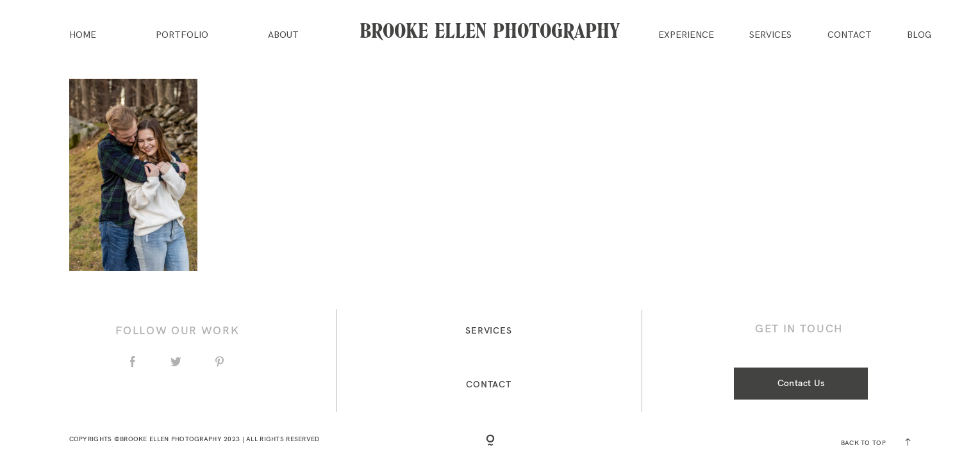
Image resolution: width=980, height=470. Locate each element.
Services (770, 35)
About (283, 35)
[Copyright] (490, 441)
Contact (850, 35)
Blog (919, 35)
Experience (686, 35)
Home (83, 35)
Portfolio (182, 35)
